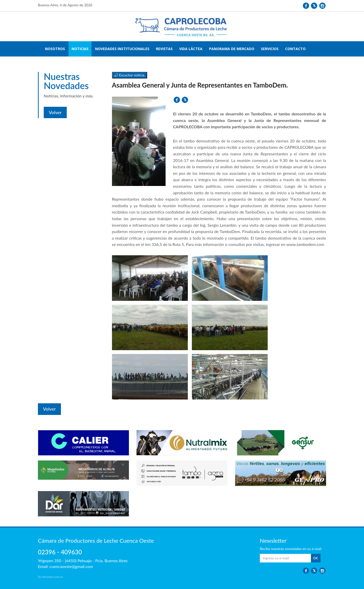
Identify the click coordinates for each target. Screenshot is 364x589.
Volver (55, 112)
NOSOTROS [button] (55, 49)
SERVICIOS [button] (270, 49)
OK (316, 558)
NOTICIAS (80, 49)
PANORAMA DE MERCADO (232, 49)
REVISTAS (164, 49)
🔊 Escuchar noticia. (130, 75)
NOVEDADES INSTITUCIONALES (122, 49)
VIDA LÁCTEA (191, 49)
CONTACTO (295, 49)
